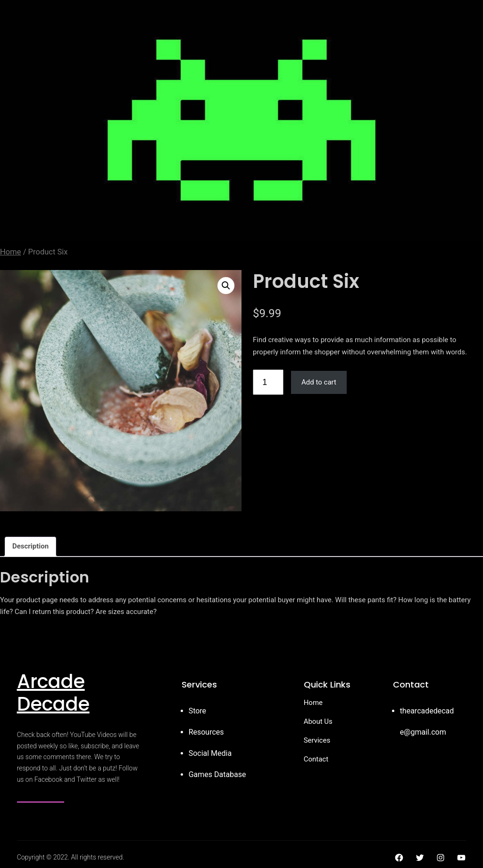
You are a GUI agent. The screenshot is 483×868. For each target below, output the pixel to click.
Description (30, 546)
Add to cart (319, 382)
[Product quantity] (268, 382)
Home (11, 252)
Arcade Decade (53, 693)
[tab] (30, 547)
